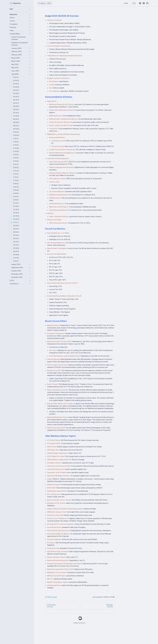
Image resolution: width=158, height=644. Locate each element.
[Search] (45, 3)
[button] (20, 9)
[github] (147, 3)
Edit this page (51, 597)
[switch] (134, 3)
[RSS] (140, 3)
